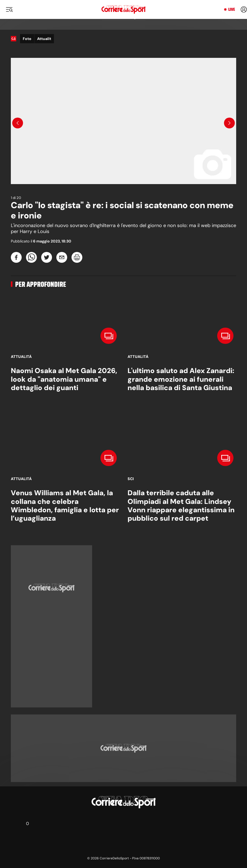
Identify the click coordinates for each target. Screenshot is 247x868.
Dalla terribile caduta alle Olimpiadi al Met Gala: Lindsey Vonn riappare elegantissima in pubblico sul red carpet (181, 505)
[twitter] (47, 257)
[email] (62, 257)
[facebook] (16, 257)
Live (232, 9)
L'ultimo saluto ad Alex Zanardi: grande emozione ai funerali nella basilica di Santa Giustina (181, 379)
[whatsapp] (31, 257)
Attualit (44, 39)
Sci (131, 479)
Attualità (21, 357)
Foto (27, 39)
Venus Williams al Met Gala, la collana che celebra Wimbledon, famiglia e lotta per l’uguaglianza (65, 505)
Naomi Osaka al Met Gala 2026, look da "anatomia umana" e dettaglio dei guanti (64, 379)
